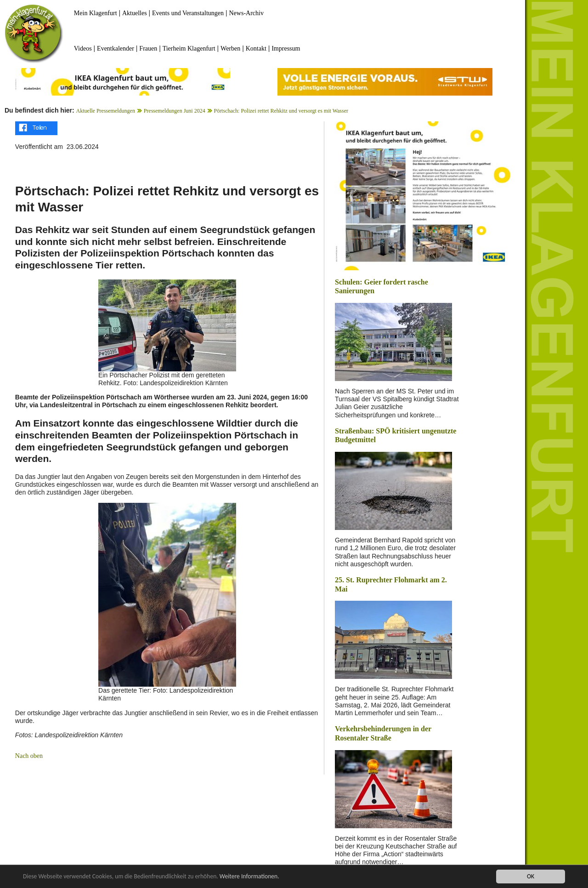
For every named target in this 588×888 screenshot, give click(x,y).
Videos (83, 48)
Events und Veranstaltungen (188, 13)
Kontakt (256, 48)
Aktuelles (135, 13)
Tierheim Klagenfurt (189, 48)
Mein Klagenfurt (96, 13)
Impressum (286, 48)
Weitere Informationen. (249, 877)
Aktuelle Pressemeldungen (106, 111)
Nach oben (29, 756)
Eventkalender (116, 48)
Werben (230, 48)
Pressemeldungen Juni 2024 (175, 111)
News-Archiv (246, 13)
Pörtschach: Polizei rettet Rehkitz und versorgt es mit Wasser (281, 111)
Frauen (148, 48)
